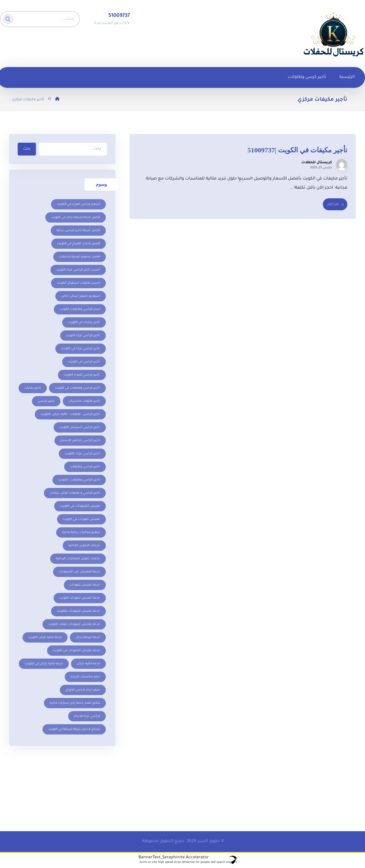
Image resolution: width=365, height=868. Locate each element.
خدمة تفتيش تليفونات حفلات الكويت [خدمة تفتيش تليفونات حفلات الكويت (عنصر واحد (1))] (74, 625)
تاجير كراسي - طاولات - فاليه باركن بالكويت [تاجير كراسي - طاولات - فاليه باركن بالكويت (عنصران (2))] (70, 415)
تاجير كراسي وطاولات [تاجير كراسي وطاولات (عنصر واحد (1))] (85, 467)
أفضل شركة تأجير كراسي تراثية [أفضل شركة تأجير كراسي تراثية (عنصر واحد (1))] (78, 231)
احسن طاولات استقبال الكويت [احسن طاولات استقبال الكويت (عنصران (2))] (78, 284)
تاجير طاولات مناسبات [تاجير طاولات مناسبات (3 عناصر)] (84, 402)
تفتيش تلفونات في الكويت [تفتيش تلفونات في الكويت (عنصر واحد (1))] (81, 520)
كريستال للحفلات (317, 163)
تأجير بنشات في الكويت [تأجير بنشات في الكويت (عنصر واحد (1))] (84, 323)
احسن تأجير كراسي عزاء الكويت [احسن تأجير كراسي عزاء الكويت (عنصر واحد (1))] (78, 271)
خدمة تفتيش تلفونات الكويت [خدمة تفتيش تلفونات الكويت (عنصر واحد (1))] (80, 599)
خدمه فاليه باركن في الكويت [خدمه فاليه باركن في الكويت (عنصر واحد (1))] (44, 664)
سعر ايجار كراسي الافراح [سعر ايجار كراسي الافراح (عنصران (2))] (83, 691)
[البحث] (10, 18)
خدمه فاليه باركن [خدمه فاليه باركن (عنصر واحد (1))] (88, 664)
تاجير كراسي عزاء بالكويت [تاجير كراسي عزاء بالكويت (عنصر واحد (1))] (82, 454)
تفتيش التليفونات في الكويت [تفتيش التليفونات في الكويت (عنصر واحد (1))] (80, 507)
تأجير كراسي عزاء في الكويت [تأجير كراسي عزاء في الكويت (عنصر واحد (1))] (81, 349)
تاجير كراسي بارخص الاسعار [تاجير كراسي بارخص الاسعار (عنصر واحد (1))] (80, 441)
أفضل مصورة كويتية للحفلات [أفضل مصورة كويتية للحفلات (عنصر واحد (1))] (80, 257)
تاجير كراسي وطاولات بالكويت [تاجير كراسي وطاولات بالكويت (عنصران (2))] (79, 481)
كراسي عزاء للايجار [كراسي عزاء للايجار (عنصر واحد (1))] (87, 717)
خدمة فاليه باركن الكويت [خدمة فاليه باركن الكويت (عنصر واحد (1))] (45, 638)
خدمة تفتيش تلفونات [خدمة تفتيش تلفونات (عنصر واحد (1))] (85, 586)
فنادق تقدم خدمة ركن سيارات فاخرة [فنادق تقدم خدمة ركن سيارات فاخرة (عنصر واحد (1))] (75, 704)
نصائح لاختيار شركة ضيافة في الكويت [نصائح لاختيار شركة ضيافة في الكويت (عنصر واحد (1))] (74, 730)
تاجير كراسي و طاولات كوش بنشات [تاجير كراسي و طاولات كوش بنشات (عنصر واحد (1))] (75, 494)
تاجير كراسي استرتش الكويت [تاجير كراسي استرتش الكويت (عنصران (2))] (80, 428)
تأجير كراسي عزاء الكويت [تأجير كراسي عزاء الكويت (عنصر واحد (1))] (83, 336)
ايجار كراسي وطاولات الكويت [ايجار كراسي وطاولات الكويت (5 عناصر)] (80, 310)
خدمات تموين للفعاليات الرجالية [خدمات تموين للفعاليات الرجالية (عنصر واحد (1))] (78, 559)
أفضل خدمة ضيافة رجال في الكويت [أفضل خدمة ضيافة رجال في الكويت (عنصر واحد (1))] (76, 218)
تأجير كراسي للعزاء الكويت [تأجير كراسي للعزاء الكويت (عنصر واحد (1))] (82, 376)
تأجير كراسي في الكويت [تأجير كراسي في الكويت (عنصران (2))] (84, 362)
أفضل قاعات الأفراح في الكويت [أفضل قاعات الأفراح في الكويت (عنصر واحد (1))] (79, 244)
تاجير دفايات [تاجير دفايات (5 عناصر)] (33, 389)
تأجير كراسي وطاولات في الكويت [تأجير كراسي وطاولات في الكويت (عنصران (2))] (77, 389)
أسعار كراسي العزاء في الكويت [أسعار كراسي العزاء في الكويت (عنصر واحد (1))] (78, 205)
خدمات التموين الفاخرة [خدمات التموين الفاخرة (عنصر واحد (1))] (84, 546)
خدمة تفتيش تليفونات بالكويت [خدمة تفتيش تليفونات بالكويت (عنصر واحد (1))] (78, 612)
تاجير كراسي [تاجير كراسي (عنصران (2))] (46, 402)
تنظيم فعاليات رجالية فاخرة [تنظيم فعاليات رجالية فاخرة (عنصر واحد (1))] (81, 533)
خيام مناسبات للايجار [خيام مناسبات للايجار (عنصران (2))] (85, 677)
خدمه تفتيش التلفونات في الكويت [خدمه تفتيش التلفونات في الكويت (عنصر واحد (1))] (76, 651)
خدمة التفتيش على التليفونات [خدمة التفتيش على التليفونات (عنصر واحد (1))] (79, 572)
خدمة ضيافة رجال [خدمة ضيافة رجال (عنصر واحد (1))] (88, 638)
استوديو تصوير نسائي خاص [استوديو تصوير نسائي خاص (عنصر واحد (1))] (81, 297)
